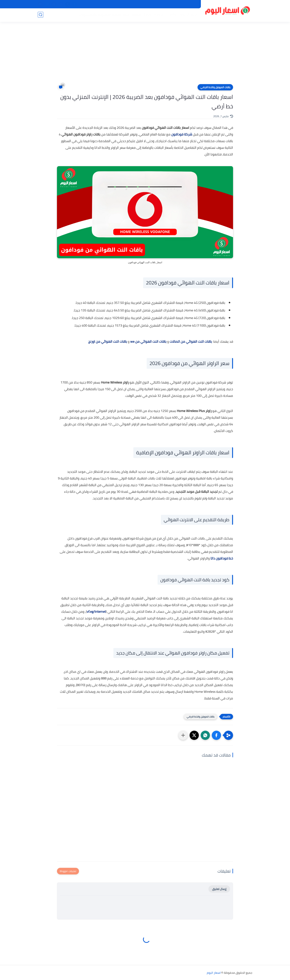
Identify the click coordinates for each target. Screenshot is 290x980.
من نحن (168, 4)
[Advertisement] (145, 55)
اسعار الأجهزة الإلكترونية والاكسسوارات (104, 15)
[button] (216, 735)
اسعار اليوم (214, 973)
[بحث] (41, 15)
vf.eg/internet (96, 612)
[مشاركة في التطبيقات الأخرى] (183, 735)
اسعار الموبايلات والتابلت (181, 15)
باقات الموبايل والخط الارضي (215, 87)
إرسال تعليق (219, 889)
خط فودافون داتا (222, 558)
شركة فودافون (182, 134)
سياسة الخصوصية (187, 4)
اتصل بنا (155, 4)
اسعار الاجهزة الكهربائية (147, 15)
